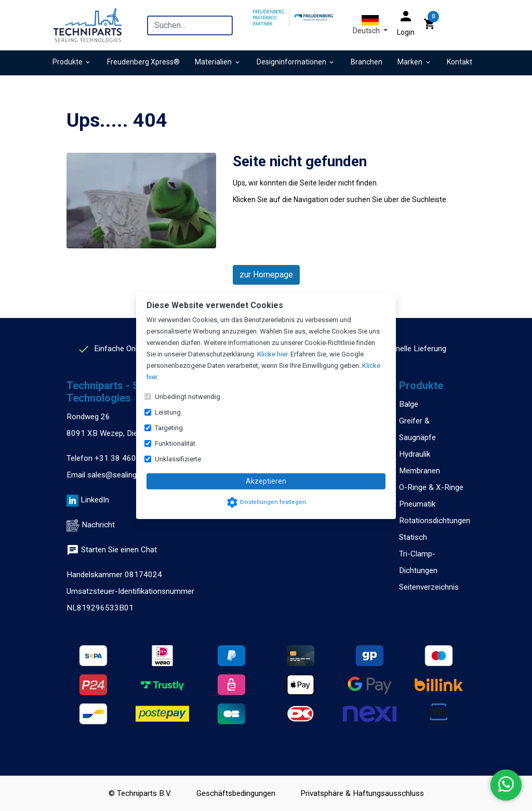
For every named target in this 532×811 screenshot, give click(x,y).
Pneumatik (417, 504)
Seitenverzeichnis (429, 587)
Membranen (420, 471)
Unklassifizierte (178, 459)
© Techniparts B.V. (140, 793)
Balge (409, 404)
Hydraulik (415, 454)
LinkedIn (95, 500)
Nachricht (98, 525)
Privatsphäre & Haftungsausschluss (362, 793)
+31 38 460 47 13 (127, 458)
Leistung (168, 412)
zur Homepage (266, 275)
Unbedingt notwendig (188, 397)
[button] (370, 25)
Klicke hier (272, 354)
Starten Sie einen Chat (112, 550)
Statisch (413, 537)
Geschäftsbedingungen (236, 793)
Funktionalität (175, 443)
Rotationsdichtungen (435, 521)
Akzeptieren (266, 481)
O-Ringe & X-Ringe (431, 487)
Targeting (169, 428)
